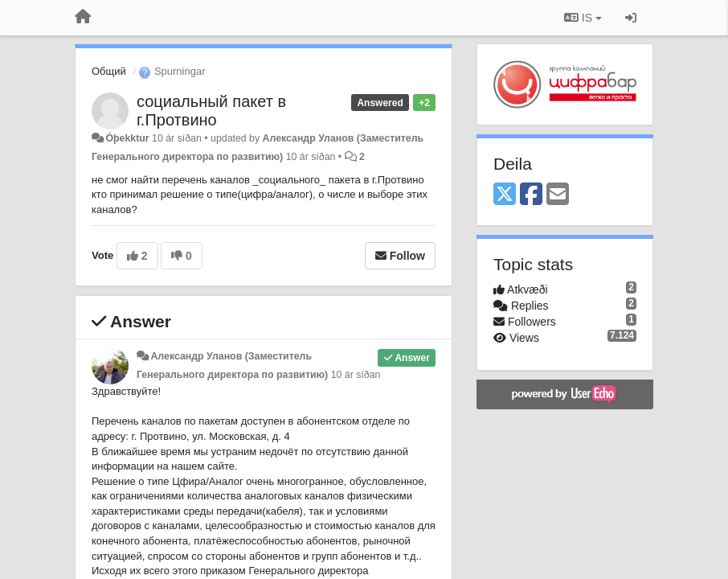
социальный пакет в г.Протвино (211, 111)
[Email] (558, 195)
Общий (109, 71)
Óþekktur (127, 138)
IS (583, 18)
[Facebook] (531, 195)
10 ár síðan (356, 375)
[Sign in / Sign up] (631, 18)
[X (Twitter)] (505, 195)
